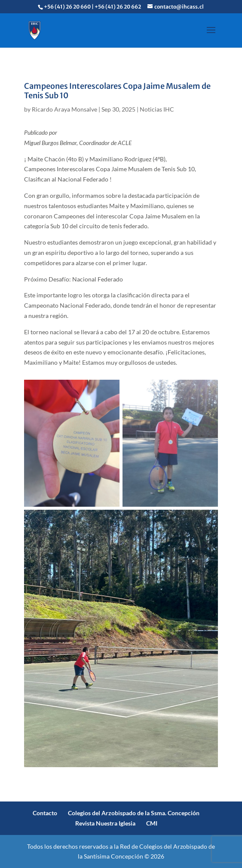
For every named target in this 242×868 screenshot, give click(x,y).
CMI (152, 823)
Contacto (45, 813)
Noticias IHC (157, 109)
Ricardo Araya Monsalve (64, 109)
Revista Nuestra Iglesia (105, 823)
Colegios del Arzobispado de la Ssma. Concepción (134, 813)
